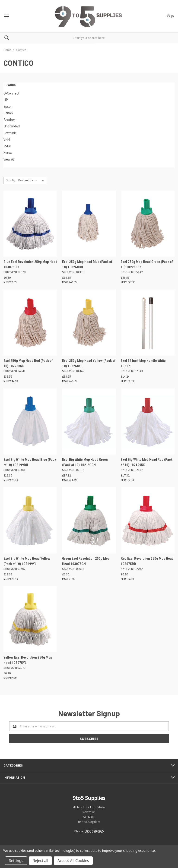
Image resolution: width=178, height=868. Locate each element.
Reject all (40, 861)
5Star (7, 146)
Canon (8, 113)
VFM (7, 139)
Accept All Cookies (73, 861)
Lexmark (10, 133)
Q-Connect (11, 93)
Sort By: (11, 180)
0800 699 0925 (94, 832)
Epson (8, 106)
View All (9, 159)
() (171, 16)
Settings (16, 861)
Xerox (8, 153)
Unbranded (12, 126)
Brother (9, 120)
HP (6, 100)
